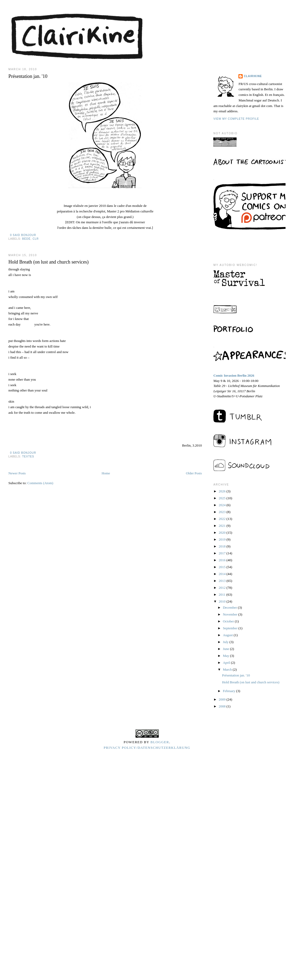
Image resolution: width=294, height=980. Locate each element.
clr (36, 239)
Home (106, 473)
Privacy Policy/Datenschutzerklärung (147, 748)
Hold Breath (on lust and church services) (49, 262)
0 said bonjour (23, 235)
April (227, 663)
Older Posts (194, 473)
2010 (223, 601)
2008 (223, 706)
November (230, 614)
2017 (223, 553)
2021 (223, 526)
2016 (223, 560)
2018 (223, 546)
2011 (223, 594)
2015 (223, 567)
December (230, 607)
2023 (223, 512)
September (231, 628)
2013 (223, 581)
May (226, 656)
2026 (223, 491)
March (228, 669)
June (226, 649)
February (229, 691)
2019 (223, 539)
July (226, 642)
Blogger (160, 742)
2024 (223, 505)
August (228, 635)
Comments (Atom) (40, 483)
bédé (26, 239)
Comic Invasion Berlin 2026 (234, 375)
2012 (223, 588)
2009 (223, 699)
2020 (223, 533)
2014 (223, 574)
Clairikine (253, 76)
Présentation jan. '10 (28, 76)
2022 (223, 519)
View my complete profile (236, 119)
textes (28, 456)
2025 (223, 498)
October (229, 621)
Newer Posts (17, 473)
